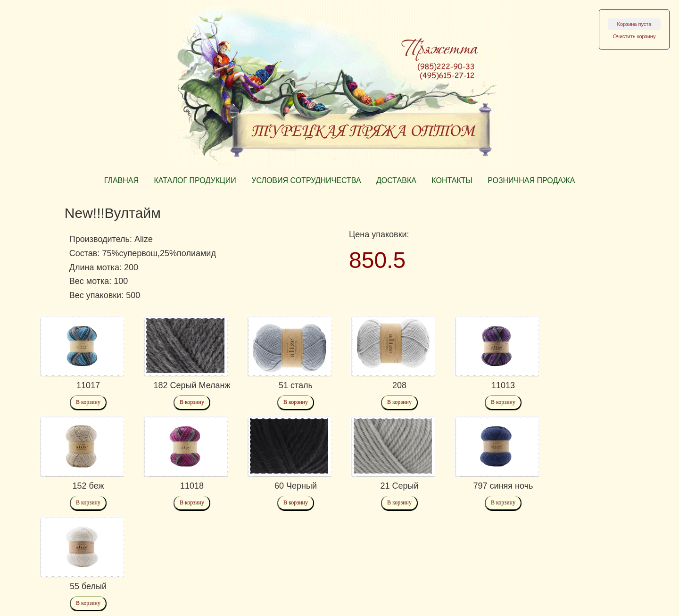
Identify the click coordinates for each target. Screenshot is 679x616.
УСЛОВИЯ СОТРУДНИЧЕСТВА (306, 180)
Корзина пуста (634, 24)
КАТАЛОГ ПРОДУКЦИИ (195, 180)
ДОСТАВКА (396, 180)
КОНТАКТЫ (452, 180)
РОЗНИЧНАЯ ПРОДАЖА (531, 180)
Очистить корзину (634, 36)
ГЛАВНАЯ (121, 180)
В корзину (88, 402)
